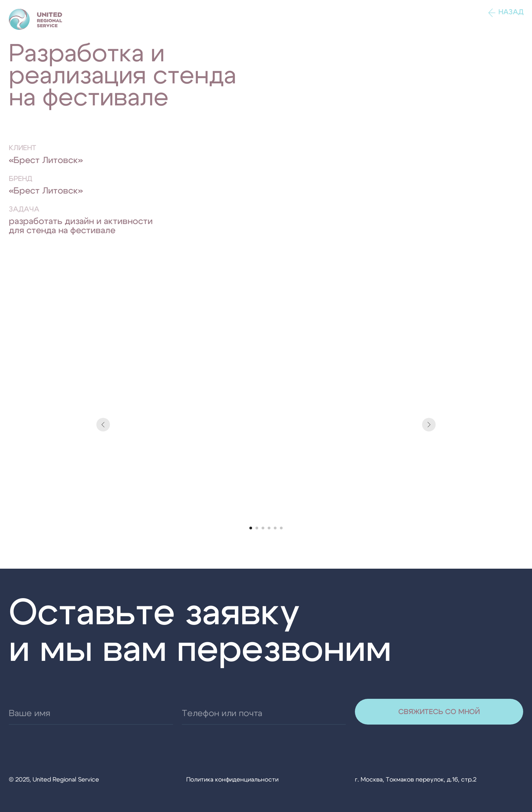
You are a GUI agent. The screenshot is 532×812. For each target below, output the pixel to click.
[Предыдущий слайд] (103, 425)
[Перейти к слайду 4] (269, 528)
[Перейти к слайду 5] (275, 528)
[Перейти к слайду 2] (257, 528)
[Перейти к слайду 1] (251, 528)
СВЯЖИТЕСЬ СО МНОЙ (439, 712)
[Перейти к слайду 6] (281, 528)
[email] (264, 714)
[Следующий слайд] (429, 425)
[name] (91, 714)
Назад (511, 12)
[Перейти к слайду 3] (263, 528)
